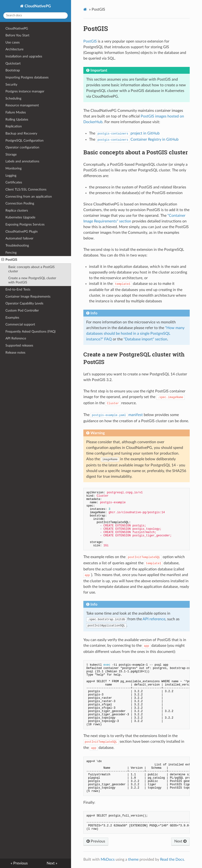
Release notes (15, 353)
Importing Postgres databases (27, 77)
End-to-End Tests (18, 289)
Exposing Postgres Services (25, 224)
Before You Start (17, 35)
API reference (154, 619)
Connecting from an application (29, 197)
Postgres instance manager (25, 91)
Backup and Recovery (21, 133)
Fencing (11, 253)
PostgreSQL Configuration (25, 141)
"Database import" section (145, 339)
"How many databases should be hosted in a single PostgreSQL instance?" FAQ (135, 334)
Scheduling (13, 98)
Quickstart (13, 63)
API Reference (16, 338)
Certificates (14, 182)
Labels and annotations (22, 161)
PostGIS (9, 260)
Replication (14, 126)
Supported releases (19, 345)
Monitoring (13, 168)
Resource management (22, 105)
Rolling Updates (17, 119)
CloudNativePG (37, 6)
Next (180, 841)
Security (11, 85)
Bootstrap (13, 70)
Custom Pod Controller (22, 310)
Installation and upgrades (24, 56)
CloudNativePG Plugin (22, 232)
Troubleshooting (17, 245)
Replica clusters (17, 210)
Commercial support (20, 324)
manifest (117, 415)
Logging (11, 176)
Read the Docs (172, 859)
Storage (11, 154)
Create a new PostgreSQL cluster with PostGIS (32, 280)
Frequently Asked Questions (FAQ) (31, 332)
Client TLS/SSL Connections (26, 189)
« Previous (19, 863)
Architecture (14, 49)
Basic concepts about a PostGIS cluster (31, 269)
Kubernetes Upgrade (20, 217)
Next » (52, 863)
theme (133, 859)
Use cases (13, 42)
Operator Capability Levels (24, 303)
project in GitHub (128, 133)
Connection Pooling (20, 203)
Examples (12, 318)
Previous (96, 841)
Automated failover (19, 238)
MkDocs (108, 859)
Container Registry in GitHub (137, 139)
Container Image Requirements (28, 297)
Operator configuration (22, 147)
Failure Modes (16, 112)
